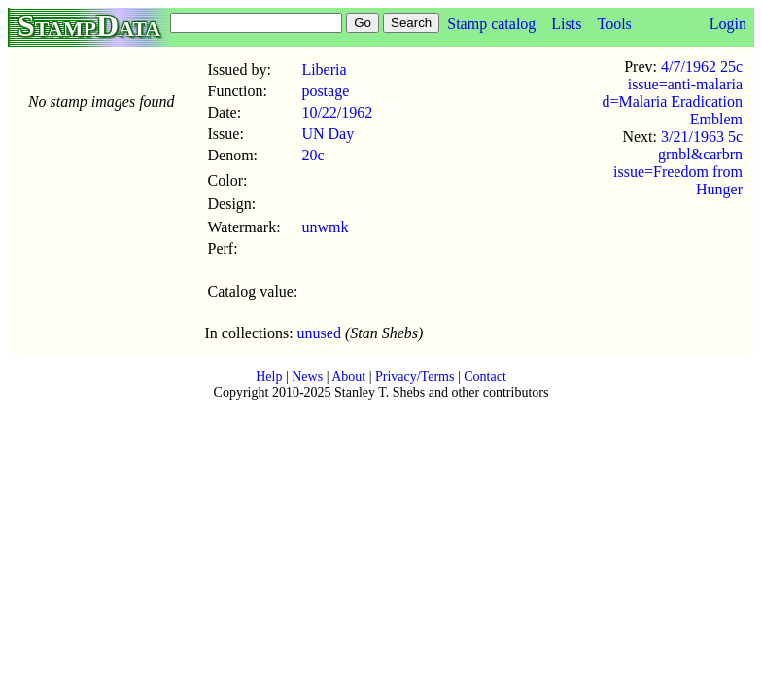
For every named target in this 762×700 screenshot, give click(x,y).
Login (728, 24)
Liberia (324, 70)
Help (269, 377)
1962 (357, 112)
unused (319, 333)
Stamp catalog (491, 24)
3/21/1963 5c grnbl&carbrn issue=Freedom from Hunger (678, 163)
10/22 (319, 112)
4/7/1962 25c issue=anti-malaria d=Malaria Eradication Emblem (672, 93)
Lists (566, 24)
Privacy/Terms (415, 377)
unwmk (325, 227)
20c (312, 155)
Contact (485, 377)
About (348, 377)
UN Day (328, 134)
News (307, 377)
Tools (614, 24)
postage (325, 91)
